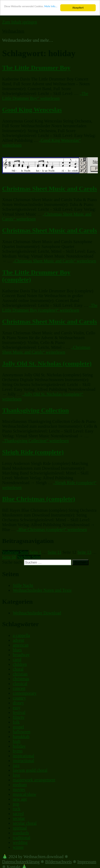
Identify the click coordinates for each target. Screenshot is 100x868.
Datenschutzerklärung (21, 862)
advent (19, 640)
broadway (21, 655)
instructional (23, 761)
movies (19, 789)
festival (19, 712)
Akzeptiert (78, 8)
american (21, 645)
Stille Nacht (23, 585)
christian (20, 674)
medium (20, 785)
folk (16, 722)
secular (19, 818)
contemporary (25, 693)
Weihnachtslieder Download (37, 613)
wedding (20, 842)
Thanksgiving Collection (35, 410)
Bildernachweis (58, 862)
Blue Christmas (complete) (39, 499)
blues (17, 650)
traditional (22, 838)
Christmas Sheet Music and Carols (50, 188)
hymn (18, 751)
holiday (19, 746)
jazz (16, 765)
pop (16, 804)
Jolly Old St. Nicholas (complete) (47, 364)
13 (84, 552)
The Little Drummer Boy (36, 68)
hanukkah (21, 737)
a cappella (21, 635)
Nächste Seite (29, 557)
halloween (22, 732)
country (19, 698)
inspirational (23, 756)
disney (18, 703)
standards (21, 833)
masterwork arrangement (34, 780)
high (17, 741)
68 (9, 557)
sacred (18, 814)
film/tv (19, 717)
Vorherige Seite (15, 552)
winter (18, 847)
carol (17, 659)
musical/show (25, 794)
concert (19, 688)
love (17, 775)
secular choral (25, 823)
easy (17, 708)
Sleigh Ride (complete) (33, 452)
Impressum (87, 862)
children (20, 664)
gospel (18, 727)
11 (55, 552)
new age (20, 799)
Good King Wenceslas (32, 110)
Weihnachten (13, 31)
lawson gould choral (30, 770)
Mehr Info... (51, 6)
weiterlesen (45, 96)
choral (18, 669)
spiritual (20, 828)
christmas (21, 679)
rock (17, 809)
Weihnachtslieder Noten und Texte (42, 590)
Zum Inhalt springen (20, 22)
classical (20, 684)
